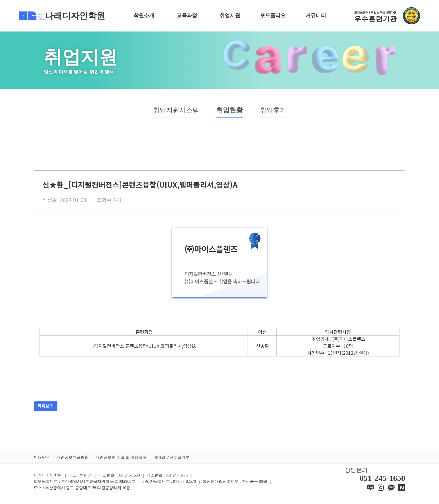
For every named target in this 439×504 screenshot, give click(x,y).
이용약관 (42, 459)
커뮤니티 (316, 15)
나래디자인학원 (62, 16)
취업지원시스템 (173, 111)
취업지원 (230, 15)
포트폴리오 (273, 15)
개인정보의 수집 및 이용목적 (121, 459)
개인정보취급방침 (72, 459)
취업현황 (231, 111)
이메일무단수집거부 (171, 459)
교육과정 (187, 15)
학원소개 (144, 15)
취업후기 (278, 111)
